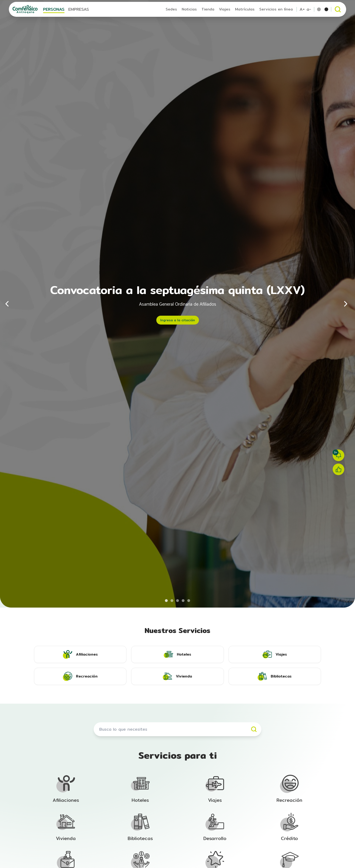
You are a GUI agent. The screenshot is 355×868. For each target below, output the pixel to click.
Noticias (189, 9)
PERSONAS (54, 9)
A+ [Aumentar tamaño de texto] (302, 9)
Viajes (225, 9)
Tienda (208, 9)
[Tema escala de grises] (326, 9)
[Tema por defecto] (319, 9)
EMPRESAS (79, 9)
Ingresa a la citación (178, 320)
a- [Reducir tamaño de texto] (309, 9)
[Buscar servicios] (177, 729)
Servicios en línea (276, 9)
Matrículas (245, 9)
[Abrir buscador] (338, 9)
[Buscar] (254, 729)
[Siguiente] (346, 304)
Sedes (171, 9)
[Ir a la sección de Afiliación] (66, 789)
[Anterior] (9, 304)
